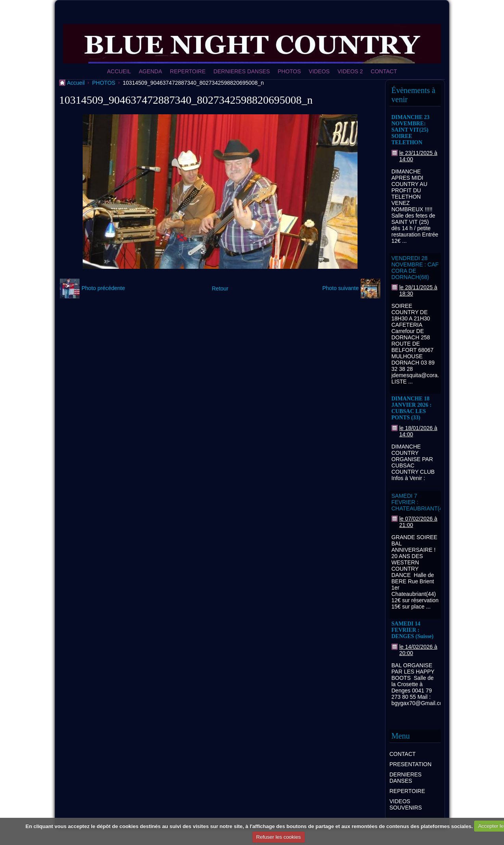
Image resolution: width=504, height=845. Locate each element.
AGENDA (150, 71)
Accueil (76, 83)
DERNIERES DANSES (242, 71)
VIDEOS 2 (350, 71)
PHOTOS (289, 71)
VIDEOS (319, 71)
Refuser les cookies (279, 837)
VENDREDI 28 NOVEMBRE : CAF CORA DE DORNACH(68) (415, 268)
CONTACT (384, 71)
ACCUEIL (119, 71)
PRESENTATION (410, 764)
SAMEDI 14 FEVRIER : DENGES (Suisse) (412, 630)
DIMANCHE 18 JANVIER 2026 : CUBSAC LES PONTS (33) (411, 408)
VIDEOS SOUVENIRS (406, 804)
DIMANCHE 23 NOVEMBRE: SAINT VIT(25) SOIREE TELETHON (410, 130)
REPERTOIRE (188, 71)
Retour (220, 288)
